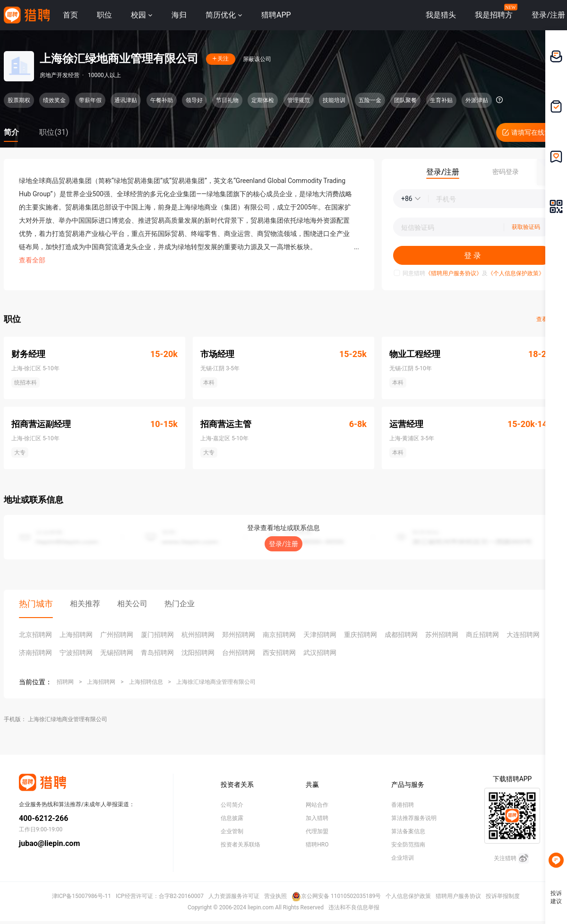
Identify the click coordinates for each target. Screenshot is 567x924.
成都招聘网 (401, 635)
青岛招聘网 (157, 653)
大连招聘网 (523, 635)
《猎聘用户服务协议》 (454, 273)
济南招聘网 (35, 653)
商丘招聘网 (482, 635)
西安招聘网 (279, 653)
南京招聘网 (279, 635)
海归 (179, 15)
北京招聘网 (35, 635)
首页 (70, 15)
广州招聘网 (117, 635)
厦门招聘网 (157, 635)
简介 (11, 132)
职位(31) (54, 132)
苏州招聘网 (442, 635)
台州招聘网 (239, 653)
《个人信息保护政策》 (516, 273)
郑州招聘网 (239, 635)
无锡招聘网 (117, 653)
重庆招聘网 (361, 635)
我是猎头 (441, 15)
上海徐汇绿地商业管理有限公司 (216, 682)
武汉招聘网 (320, 653)
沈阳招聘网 (198, 653)
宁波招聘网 (76, 653)
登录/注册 (283, 544)
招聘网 (65, 682)
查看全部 (32, 260)
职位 (104, 15)
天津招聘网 (320, 635)
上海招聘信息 (146, 682)
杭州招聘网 (198, 635)
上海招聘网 (76, 635)
